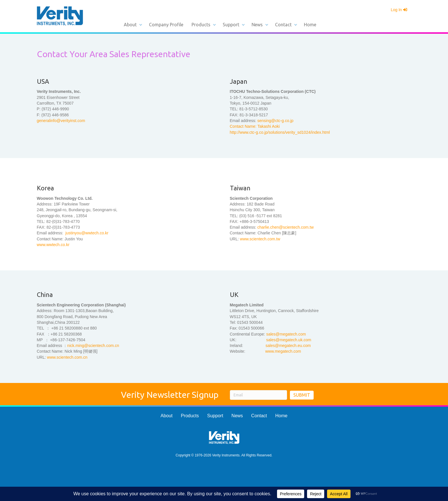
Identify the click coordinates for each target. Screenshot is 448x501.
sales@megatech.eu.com (288, 346)
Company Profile (166, 25)
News (257, 25)
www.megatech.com (283, 351)
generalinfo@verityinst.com (61, 121)
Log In (399, 10)
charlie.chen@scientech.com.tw (285, 227)
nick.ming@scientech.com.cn (93, 346)
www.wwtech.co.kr (53, 245)
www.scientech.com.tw (260, 239)
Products (201, 25)
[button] (141, 25)
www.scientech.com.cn (67, 357)
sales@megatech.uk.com (289, 340)
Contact (283, 25)
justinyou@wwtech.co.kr (86, 233)
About (130, 25)
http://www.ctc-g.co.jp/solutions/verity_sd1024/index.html (280, 132)
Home (310, 25)
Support (231, 25)
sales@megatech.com (286, 334)
